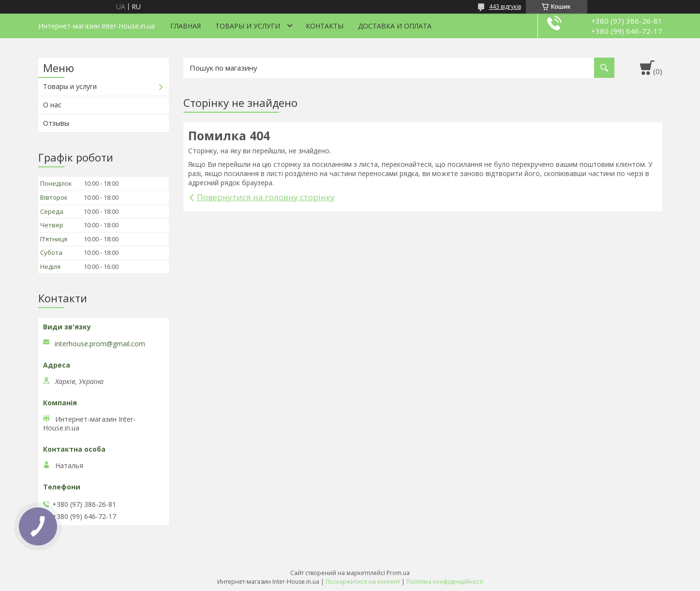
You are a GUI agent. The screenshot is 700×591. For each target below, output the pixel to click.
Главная (186, 26)
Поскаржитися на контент (363, 582)
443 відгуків (505, 7)
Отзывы (56, 123)
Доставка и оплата (395, 26)
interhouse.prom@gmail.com (100, 344)
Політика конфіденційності (445, 582)
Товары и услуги (248, 26)
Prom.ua (398, 573)
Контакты (325, 26)
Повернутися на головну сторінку (266, 197)
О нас (52, 105)
